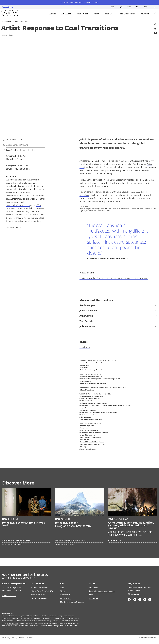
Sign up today (135, 598)
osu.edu (94, 602)
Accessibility (65, 599)
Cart (129, 7)
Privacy (15, 642)
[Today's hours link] (8, 7)
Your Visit (145, 14)
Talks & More (86, 351)
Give (112, 7)
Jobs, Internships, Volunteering (102, 595)
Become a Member (14, 227)
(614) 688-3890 (12, 627)
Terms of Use (31, 642)
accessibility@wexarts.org (18, 205)
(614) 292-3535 (9, 599)
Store (137, 7)
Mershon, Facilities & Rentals (72, 606)
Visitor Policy (65, 602)
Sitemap (22, 642)
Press (91, 599)
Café (146, 7)
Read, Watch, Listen (127, 14)
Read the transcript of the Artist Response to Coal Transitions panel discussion (115, 280)
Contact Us (94, 591)
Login (121, 7)
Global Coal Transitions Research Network (106, 259)
